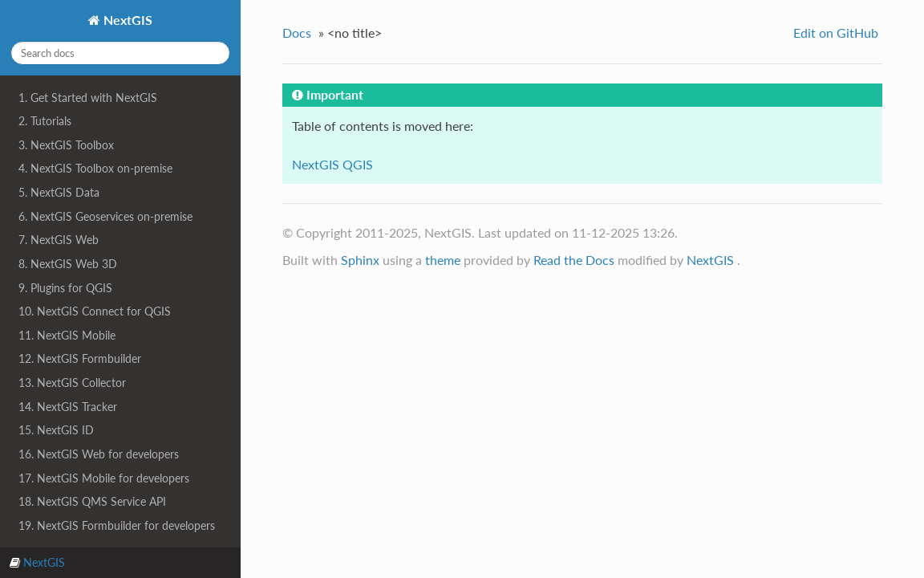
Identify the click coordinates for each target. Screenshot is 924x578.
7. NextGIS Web (59, 240)
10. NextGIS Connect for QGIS (95, 311)
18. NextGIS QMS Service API (92, 501)
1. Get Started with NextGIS (88, 98)
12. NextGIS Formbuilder (80, 358)
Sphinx (360, 260)
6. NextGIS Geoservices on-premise (105, 216)
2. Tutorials (45, 121)
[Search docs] (120, 53)
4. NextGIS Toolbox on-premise (95, 168)
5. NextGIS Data (59, 192)
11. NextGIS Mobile (67, 335)
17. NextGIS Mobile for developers (104, 478)
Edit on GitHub (836, 33)
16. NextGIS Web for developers (99, 454)
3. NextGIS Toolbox (66, 145)
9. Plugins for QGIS (65, 288)
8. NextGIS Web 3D (68, 264)
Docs (297, 33)
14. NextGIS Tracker (68, 407)
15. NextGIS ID (56, 430)
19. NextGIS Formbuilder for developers (117, 525)
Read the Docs (574, 260)
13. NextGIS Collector (72, 383)
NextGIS (126, 20)
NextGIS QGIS (332, 164)
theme (443, 260)
